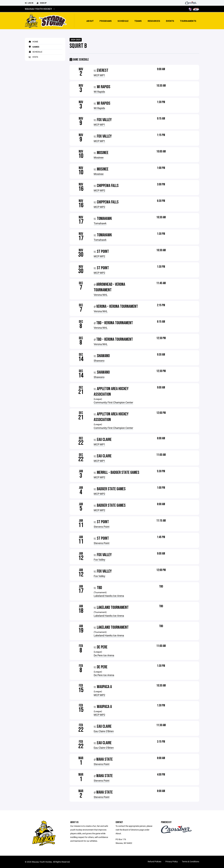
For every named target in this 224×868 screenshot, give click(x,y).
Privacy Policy (172, 861)
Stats (33, 57)
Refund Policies (154, 861)
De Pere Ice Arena (104, 655)
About (90, 21)
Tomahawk (100, 223)
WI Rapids (99, 92)
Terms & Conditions (190, 861)
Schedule (123, 21)
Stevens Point (102, 527)
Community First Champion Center (113, 402)
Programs (106, 21)
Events (170, 21)
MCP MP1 (99, 75)
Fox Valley (99, 560)
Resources (154, 21)
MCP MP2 (99, 190)
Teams (138, 21)
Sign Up (42, 3)
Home (33, 42)
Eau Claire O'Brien (104, 731)
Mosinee (99, 157)
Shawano (99, 361)
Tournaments (188, 21)
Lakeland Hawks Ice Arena (109, 596)
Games (33, 47)
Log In (29, 3)
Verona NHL (101, 295)
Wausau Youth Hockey (38, 9)
